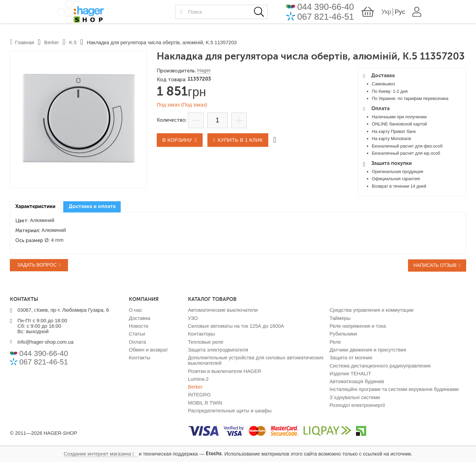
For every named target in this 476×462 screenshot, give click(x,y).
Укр (431, 15)
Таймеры (340, 318)
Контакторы (201, 334)
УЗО (193, 318)
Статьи (137, 334)
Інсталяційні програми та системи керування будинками (394, 390)
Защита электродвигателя (218, 350)
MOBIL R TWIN (205, 403)
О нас (135, 310)
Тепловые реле (206, 342)
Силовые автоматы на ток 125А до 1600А (236, 326)
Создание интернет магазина (97, 454)
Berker (195, 387)
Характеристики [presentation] (35, 207)
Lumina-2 (198, 379)
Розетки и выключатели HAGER (225, 371)
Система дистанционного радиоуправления (380, 366)
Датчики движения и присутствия (368, 350)
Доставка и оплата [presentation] (92, 207)
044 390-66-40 (370, 10)
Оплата (137, 342)
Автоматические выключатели (223, 310)
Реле (335, 342)
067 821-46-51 (370, 20)
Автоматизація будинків (357, 381)
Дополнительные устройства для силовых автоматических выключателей (256, 360)
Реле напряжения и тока (358, 326)
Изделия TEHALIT (350, 374)
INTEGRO (199, 395)
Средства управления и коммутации (371, 310)
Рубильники (343, 334)
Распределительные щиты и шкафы (230, 411)
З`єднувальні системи (355, 397)
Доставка (140, 318)
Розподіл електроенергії (357, 405)
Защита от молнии (351, 358)
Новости (139, 326)
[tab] (35, 207)
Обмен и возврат (148, 350)
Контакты (140, 358)
